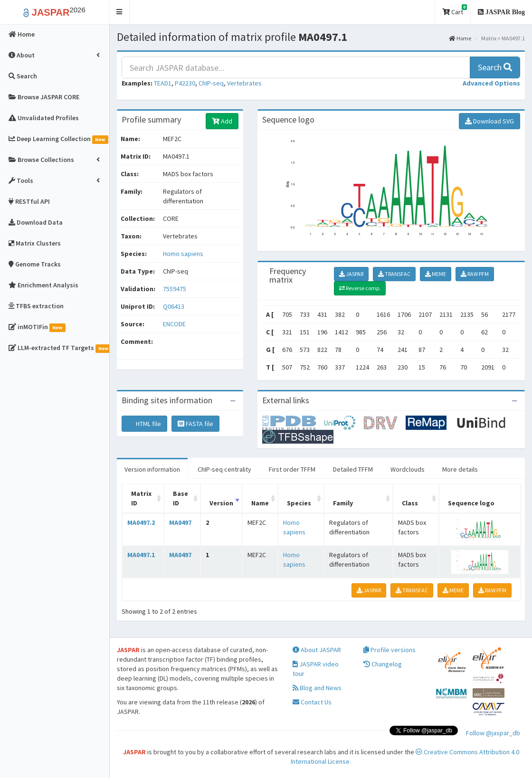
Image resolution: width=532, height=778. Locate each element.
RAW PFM (475, 274)
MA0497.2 (141, 522)
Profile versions (389, 650)
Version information (152, 469)
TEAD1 (163, 83)
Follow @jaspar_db (493, 733)
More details (460, 469)
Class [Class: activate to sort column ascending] (410, 503)
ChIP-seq (211, 83)
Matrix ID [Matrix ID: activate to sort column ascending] (141, 498)
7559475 (175, 289)
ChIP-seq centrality (224, 469)
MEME (436, 274)
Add (222, 121)
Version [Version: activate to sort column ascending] (221, 503)
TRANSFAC (394, 274)
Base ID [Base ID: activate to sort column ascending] (180, 498)
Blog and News (317, 688)
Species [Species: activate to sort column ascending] (299, 503)
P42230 (185, 83)
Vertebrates (244, 83)
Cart (455, 10)
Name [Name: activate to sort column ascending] (260, 503)
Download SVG (489, 121)
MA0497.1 (141, 555)
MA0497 (180, 522)
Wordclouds (408, 469)
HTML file (144, 424)
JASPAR (351, 274)
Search (495, 67)
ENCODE (174, 324)
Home (460, 38)
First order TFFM (292, 469)
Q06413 (174, 306)
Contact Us (312, 702)
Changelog (383, 664)
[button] (119, 12)
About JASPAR (317, 650)
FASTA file (195, 424)
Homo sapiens (183, 254)
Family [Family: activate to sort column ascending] (343, 503)
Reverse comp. (360, 288)
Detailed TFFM (353, 469)
